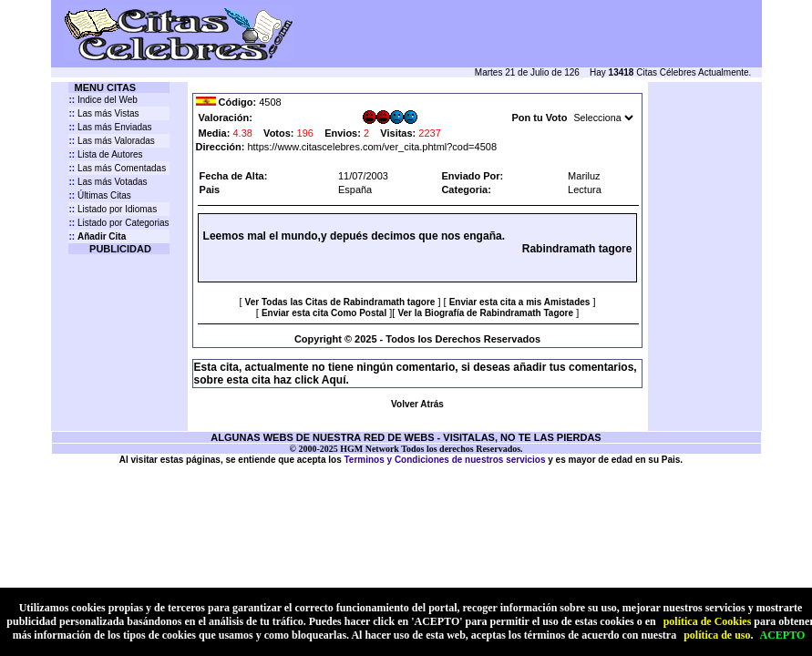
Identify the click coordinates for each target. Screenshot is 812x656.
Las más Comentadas (117, 168)
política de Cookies (708, 621)
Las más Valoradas (111, 141)
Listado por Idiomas (113, 209)
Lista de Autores (105, 154)
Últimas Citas (99, 195)
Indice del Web (103, 100)
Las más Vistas (103, 113)
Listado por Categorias (118, 223)
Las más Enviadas (110, 127)
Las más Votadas (108, 182)
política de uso (717, 635)
